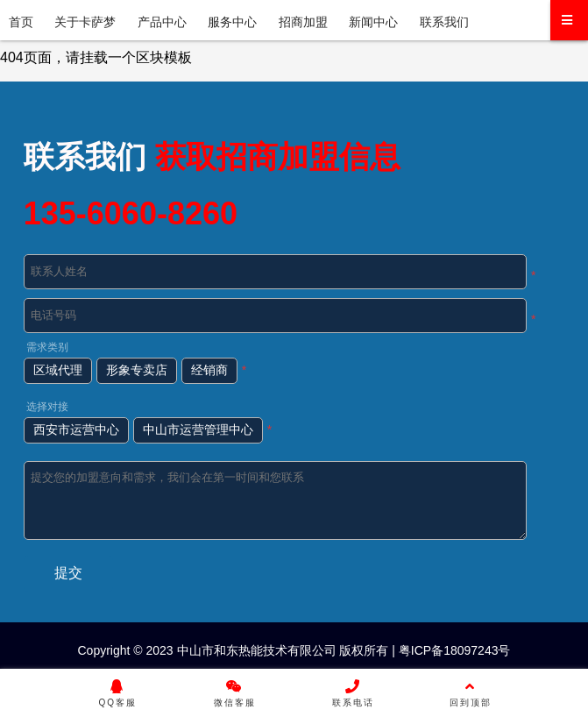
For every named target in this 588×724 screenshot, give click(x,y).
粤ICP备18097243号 (453, 650)
